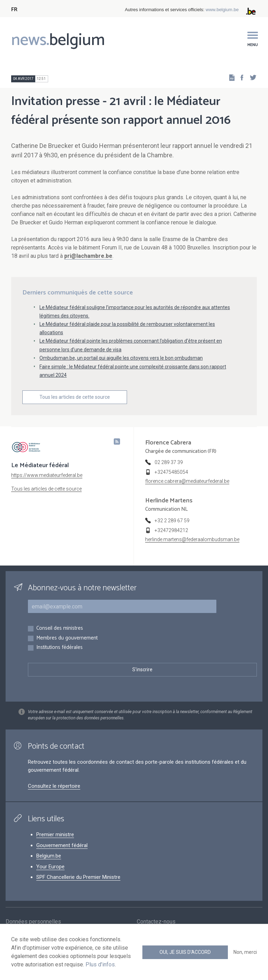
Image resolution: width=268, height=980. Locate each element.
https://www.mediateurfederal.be (47, 475)
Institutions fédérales (59, 648)
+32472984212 (171, 530)
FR (14, 10)
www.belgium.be (222, 10)
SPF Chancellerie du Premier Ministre (78, 877)
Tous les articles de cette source (75, 397)
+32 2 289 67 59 (172, 521)
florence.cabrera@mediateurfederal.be (187, 481)
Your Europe (50, 867)
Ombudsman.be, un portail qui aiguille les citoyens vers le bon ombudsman (121, 358)
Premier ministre (55, 835)
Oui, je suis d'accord (185, 952)
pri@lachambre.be (88, 256)
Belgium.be (49, 856)
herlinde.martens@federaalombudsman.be (192, 539)
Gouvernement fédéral (62, 845)
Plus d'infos (100, 964)
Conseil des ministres (60, 629)
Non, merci (245, 952)
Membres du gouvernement (67, 638)
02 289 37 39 (169, 462)
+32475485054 (171, 472)
